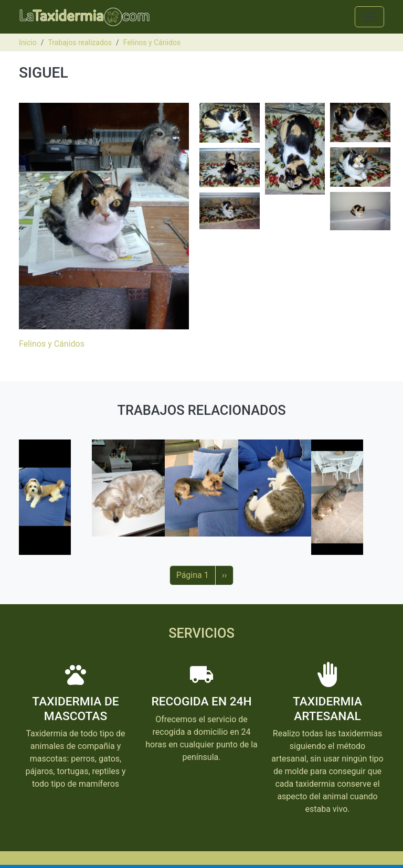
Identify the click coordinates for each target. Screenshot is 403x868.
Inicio (28, 42)
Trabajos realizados (80, 42)
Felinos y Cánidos (152, 42)
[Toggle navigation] (369, 17)
